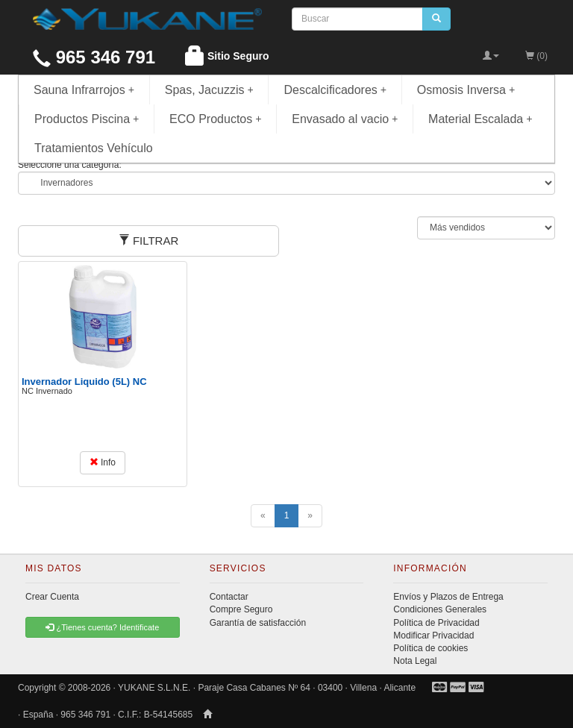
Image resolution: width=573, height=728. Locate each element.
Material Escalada (480, 119)
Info (103, 462)
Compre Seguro (241, 609)
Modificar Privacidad (433, 636)
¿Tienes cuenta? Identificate (102, 627)
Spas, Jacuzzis (209, 90)
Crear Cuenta (52, 597)
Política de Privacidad (436, 623)
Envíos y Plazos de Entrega (448, 597)
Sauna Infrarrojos (84, 90)
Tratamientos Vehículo (94, 148)
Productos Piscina (87, 119)
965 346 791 (94, 57)
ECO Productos (216, 119)
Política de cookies (430, 648)
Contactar (229, 597)
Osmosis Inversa (466, 90)
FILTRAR (149, 241)
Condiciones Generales (440, 609)
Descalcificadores (335, 90)
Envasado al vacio (345, 119)
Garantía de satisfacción (258, 623)
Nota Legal (415, 661)
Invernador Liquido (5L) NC (84, 382)
